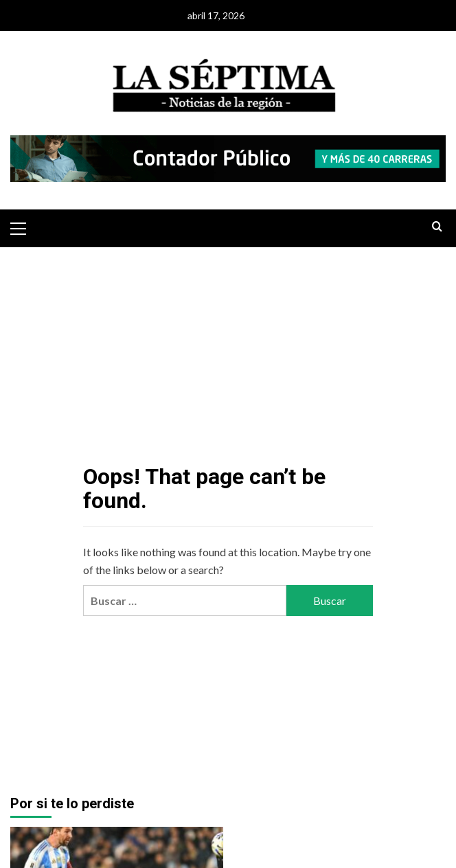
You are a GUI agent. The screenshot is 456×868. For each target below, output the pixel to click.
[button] (24, 227)
